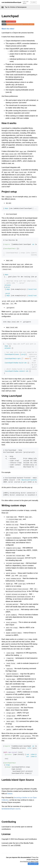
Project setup (9, 192)
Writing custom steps (14, 505)
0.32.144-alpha (26, 2)
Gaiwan (10, 794)
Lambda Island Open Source (18, 780)
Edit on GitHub (33, 864)
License (6, 834)
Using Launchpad (12, 396)
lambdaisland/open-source (11, 809)
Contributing (9, 822)
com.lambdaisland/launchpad (11, 2)
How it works (9, 123)
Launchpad (10, 16)
